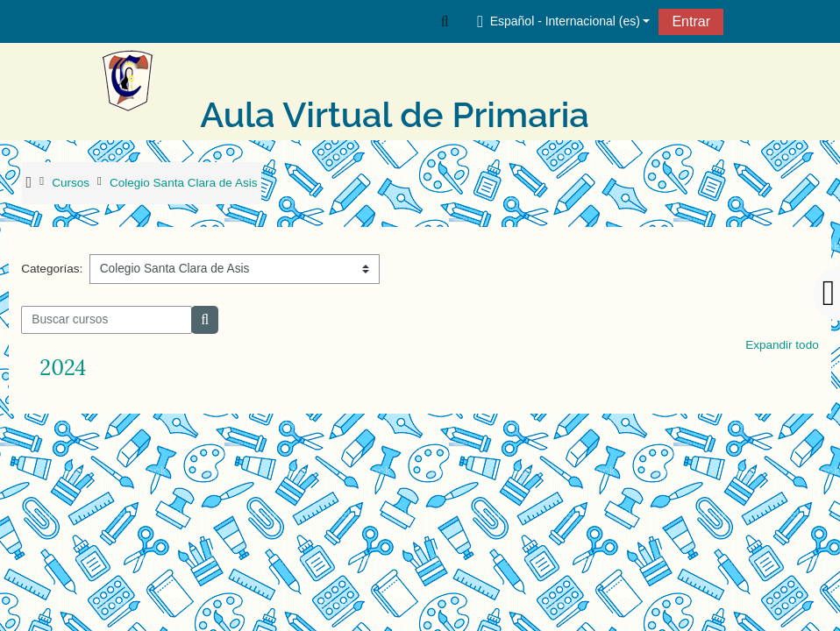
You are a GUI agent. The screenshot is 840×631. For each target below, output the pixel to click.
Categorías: (52, 269)
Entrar (691, 21)
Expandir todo (782, 345)
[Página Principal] (146, 81)
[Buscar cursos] (107, 320)
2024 (63, 368)
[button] (445, 21)
